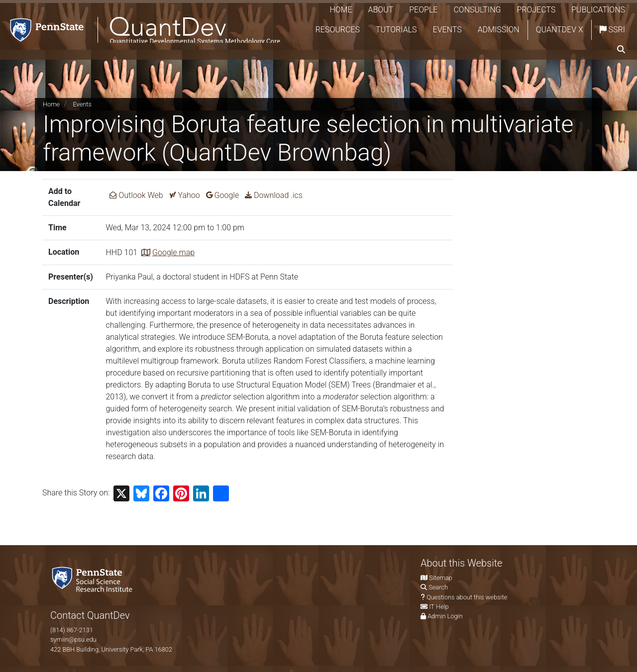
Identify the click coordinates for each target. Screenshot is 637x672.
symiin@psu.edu (73, 639)
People (423, 10)
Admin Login (445, 616)
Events (447, 30)
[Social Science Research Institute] (94, 579)
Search (438, 587)
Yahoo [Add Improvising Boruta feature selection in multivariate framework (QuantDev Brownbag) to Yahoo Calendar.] (185, 195)
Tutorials (396, 30)
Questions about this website (467, 597)
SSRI (612, 30)
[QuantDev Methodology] (143, 30)
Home (341, 10)
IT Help (439, 607)
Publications (598, 10)
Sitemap (440, 578)
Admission (499, 30)
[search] (621, 50)
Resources (338, 30)
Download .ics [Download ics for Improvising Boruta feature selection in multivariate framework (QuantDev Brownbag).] (274, 195)
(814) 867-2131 (72, 630)
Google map (173, 252)
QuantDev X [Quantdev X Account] (560, 30)
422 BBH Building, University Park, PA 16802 (111, 649)
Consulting (477, 10)
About (381, 10)
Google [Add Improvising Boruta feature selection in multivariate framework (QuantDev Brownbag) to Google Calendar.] (223, 195)
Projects (536, 10)
